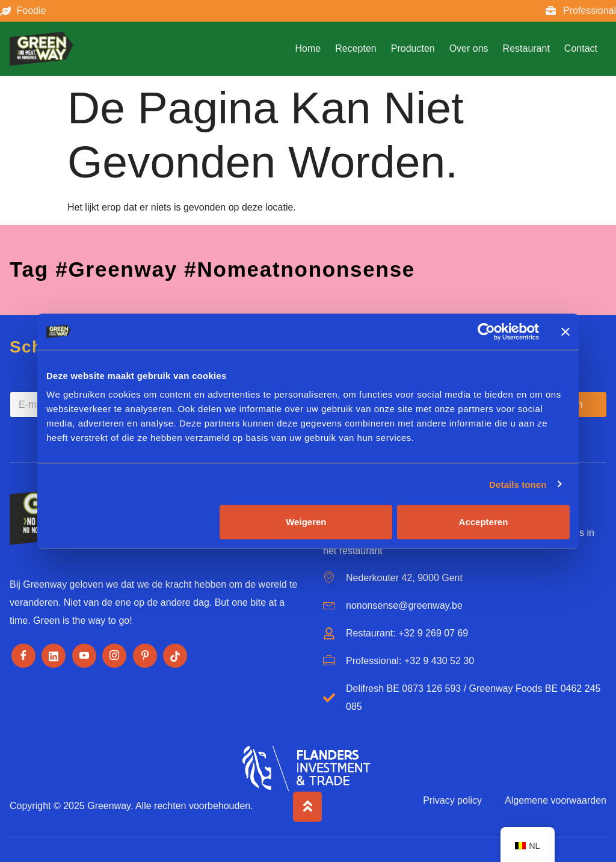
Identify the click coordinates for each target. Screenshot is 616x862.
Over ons (469, 48)
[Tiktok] (175, 656)
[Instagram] (114, 656)
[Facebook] (23, 656)
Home (308, 48)
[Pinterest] (145, 656)
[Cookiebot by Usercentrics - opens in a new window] (486, 331)
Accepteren (484, 522)
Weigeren (306, 522)
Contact (581, 48)
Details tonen (518, 484)
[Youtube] (84, 656)
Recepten (356, 48)
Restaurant (526, 48)
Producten (413, 48)
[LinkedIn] (54, 656)
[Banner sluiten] (565, 331)
